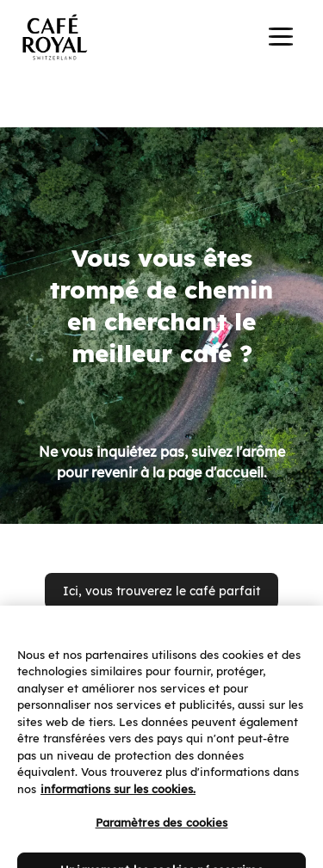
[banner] (161, 38)
